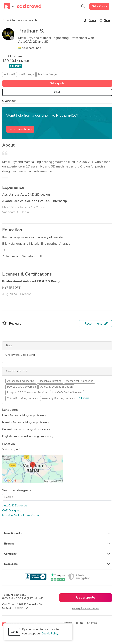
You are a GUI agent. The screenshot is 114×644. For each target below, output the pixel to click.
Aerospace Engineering (21, 381)
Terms (79, 623)
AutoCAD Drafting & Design (56, 387)
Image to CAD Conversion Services (27, 393)
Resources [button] (57, 564)
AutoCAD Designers (15, 506)
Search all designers (17, 490)
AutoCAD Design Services (67, 393)
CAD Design (27, 74)
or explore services (85, 609)
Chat (57, 92)
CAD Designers (12, 511)
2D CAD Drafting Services (22, 398)
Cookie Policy (50, 634)
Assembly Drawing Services (58, 398)
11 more (84, 398)
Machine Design (47, 74)
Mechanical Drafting (50, 381)
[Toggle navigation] (9, 6)
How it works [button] (57, 534)
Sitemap (92, 623)
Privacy (67, 623)
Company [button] (57, 554)
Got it (14, 632)
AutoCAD (9, 74)
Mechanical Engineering (80, 381)
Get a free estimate (20, 129)
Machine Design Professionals (21, 516)
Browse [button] (57, 544)
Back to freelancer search (19, 20)
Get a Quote (99, 6)
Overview (9, 101)
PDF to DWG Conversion (21, 387)
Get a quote (57, 83)
